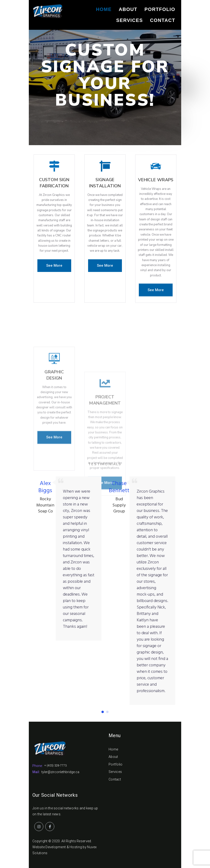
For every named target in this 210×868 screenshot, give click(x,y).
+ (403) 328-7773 (55, 766)
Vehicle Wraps (156, 196)
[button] (54, 266)
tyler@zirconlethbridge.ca (60, 772)
